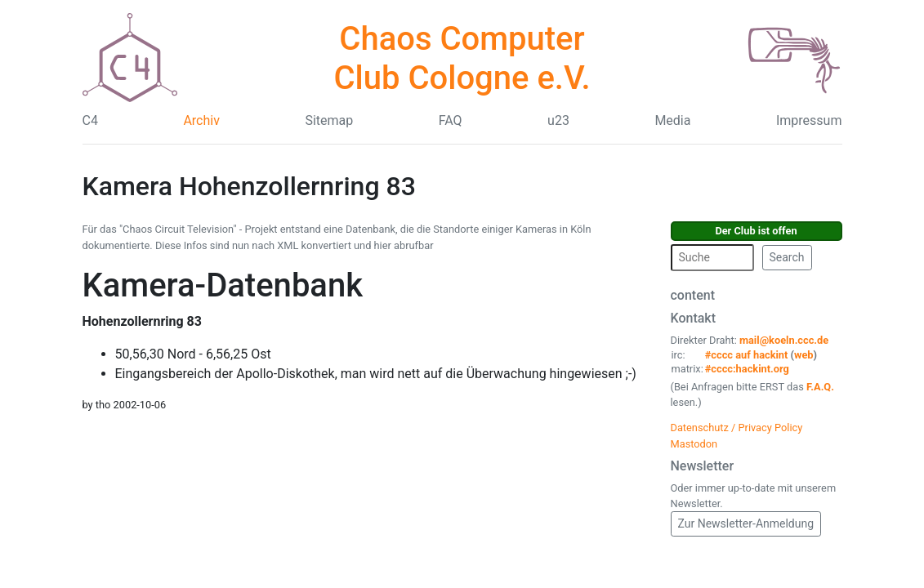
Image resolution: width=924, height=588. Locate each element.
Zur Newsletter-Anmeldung (746, 523)
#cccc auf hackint (747, 355)
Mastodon (694, 444)
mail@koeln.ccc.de (784, 340)
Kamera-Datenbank (223, 285)
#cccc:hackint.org (747, 369)
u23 (558, 120)
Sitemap (329, 120)
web (804, 355)
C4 (90, 120)
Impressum (809, 120)
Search (787, 257)
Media (672, 120)
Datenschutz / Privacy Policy (737, 428)
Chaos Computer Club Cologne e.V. (462, 58)
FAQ (451, 120)
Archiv (201, 120)
